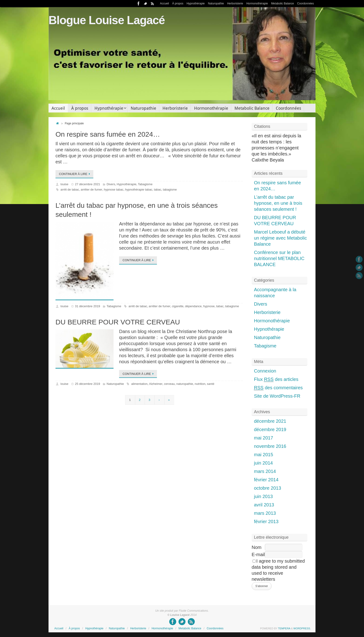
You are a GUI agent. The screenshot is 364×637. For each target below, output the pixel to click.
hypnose (209, 306)
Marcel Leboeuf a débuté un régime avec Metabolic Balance (280, 238)
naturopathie (185, 384)
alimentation (139, 384)
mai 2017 (263, 438)
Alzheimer (156, 384)
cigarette (178, 306)
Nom (257, 547)
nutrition (200, 384)
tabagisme (170, 190)
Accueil (164, 3)
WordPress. (302, 628)
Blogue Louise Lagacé (107, 20)
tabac (158, 190)
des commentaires (278, 388)
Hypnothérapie (196, 3)
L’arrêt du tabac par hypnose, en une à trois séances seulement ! (278, 203)
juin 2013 (263, 496)
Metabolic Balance (283, 3)
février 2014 (266, 480)
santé (211, 384)
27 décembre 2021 (88, 184)
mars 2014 (265, 471)
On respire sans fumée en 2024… (108, 134)
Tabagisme (145, 184)
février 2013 (266, 521)
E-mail (258, 554)
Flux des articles (276, 379)
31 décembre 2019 (88, 306)
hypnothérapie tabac (139, 190)
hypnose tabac (114, 190)
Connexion (265, 371)
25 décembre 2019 (88, 384)
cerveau (169, 384)
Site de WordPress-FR (277, 396)
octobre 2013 (268, 488)
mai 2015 (263, 455)
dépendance (193, 306)
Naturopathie (216, 3)
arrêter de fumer (91, 190)
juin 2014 (263, 463)
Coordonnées (305, 3)
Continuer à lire (75, 174)
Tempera (284, 628)
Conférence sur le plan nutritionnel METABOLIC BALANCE (279, 258)
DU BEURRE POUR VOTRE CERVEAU (118, 322)
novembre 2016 (270, 446)
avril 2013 (264, 505)
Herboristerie (235, 3)
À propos (178, 3)
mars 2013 (265, 513)
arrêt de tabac (70, 190)
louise (65, 184)
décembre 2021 (270, 421)
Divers (111, 184)
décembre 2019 (270, 429)
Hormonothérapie (257, 3)
